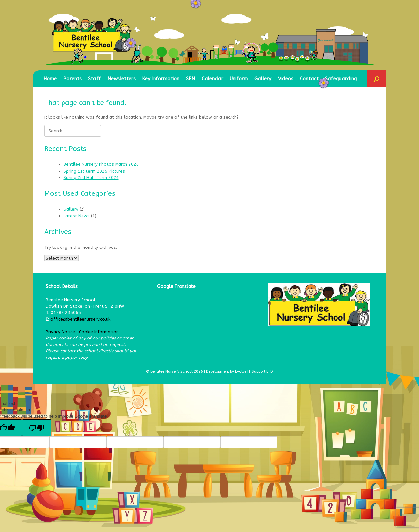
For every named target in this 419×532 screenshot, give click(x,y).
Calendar (212, 79)
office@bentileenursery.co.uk (80, 319)
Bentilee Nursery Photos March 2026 (101, 164)
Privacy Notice (60, 332)
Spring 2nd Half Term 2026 (91, 178)
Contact (309, 79)
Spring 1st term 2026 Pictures (94, 171)
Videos (286, 79)
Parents (72, 79)
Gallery (263, 79)
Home (50, 79)
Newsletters (121, 79)
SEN (191, 79)
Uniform (239, 79)
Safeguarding (341, 79)
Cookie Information (99, 332)
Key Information (161, 79)
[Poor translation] (37, 428)
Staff (94, 79)
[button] (377, 79)
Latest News (77, 216)
